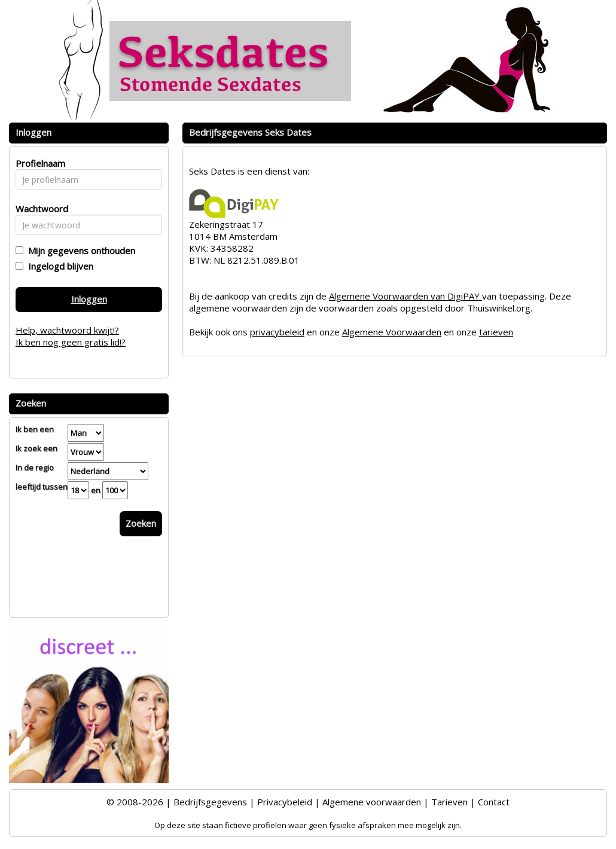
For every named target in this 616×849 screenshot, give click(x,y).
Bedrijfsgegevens (210, 802)
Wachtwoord (39, 209)
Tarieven (449, 802)
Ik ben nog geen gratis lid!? (71, 342)
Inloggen (89, 299)
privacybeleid (277, 332)
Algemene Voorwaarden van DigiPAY (405, 296)
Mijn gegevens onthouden (79, 251)
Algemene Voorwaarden (392, 332)
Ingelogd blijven (58, 266)
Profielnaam (39, 163)
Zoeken (141, 523)
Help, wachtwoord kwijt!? (67, 330)
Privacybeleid (285, 802)
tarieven (496, 332)
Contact (494, 802)
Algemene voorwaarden (372, 802)
